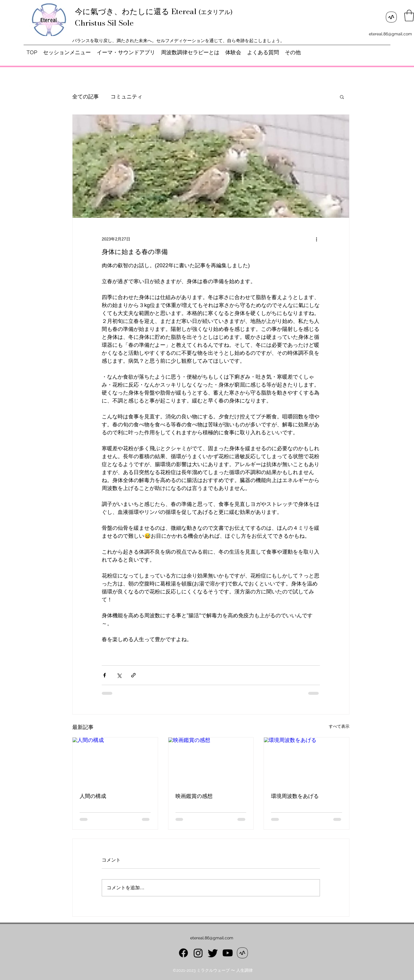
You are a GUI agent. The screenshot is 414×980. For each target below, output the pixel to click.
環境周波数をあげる (295, 796)
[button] (409, 15)
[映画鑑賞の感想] (211, 761)
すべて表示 (339, 726)
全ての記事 (86, 97)
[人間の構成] (115, 761)
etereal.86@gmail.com (390, 34)
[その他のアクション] (316, 239)
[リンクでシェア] (133, 675)
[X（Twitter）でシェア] (119, 675)
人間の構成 (93, 796)
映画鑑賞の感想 (194, 796)
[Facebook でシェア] (105, 675)
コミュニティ (126, 97)
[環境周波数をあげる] (307, 761)
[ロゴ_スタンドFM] (391, 17)
